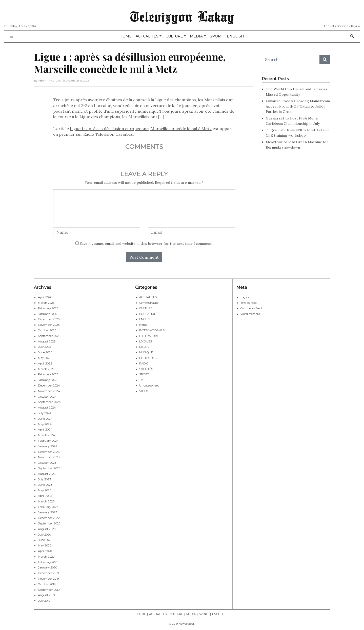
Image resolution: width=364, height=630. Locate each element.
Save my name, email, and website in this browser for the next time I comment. (146, 243)
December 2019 (48, 573)
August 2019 (46, 595)
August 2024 (47, 408)
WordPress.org (250, 314)
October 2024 (47, 397)
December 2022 (49, 518)
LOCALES (146, 341)
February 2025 (48, 374)
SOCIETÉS (146, 369)
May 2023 (45, 490)
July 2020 (44, 535)
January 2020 (47, 567)
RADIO (144, 363)
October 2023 (47, 463)
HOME (126, 36)
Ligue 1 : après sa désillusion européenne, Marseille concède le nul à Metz (141, 129)
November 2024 (49, 391)
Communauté (149, 303)
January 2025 (47, 380)
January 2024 (48, 446)
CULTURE (174, 36)
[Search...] (291, 59)
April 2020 (45, 551)
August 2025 (47, 341)
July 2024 (45, 413)
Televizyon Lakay (182, 16)
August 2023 (47, 474)
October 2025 (47, 330)
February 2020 (48, 562)
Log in (245, 297)
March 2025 (46, 369)
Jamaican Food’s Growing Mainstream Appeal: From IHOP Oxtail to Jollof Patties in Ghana (298, 106)
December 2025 (49, 319)
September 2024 (49, 402)
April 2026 (45, 297)
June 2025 (45, 352)
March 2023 (46, 501)
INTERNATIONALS (152, 330)
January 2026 (47, 314)
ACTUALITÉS (147, 36)
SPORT (216, 36)
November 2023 (49, 457)
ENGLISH (235, 36)
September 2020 (49, 523)
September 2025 (49, 336)
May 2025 (45, 358)
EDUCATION (148, 314)
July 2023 (44, 479)
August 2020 (47, 529)
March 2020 (46, 557)
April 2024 (45, 430)
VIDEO (144, 391)
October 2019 (47, 584)
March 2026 (46, 303)
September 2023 (49, 468)
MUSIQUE (146, 352)
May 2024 (45, 424)
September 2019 (49, 590)
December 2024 (49, 385)
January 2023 (47, 512)
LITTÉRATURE (149, 336)
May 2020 (45, 545)
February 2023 (48, 507)
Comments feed (251, 308)
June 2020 (45, 540)
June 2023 (45, 485)
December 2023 (49, 452)
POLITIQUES (148, 358)
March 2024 (46, 435)
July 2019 (44, 601)
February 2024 (48, 441)
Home (143, 325)
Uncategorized (149, 385)
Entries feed (249, 303)
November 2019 (48, 579)
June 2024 (45, 419)
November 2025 (49, 325)
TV (141, 380)
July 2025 (44, 347)
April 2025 (45, 363)
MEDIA (196, 36)
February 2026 (48, 308)
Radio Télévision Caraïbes (108, 134)
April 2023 (45, 496)
